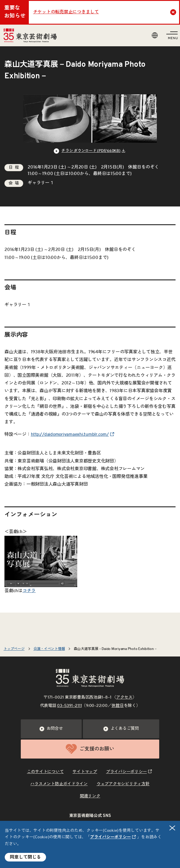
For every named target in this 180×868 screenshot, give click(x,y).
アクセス (124, 697)
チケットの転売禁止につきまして (66, 12)
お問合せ (51, 729)
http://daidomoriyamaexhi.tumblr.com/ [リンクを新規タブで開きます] (70, 434)
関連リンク (90, 796)
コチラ (29, 591)
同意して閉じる (25, 857)
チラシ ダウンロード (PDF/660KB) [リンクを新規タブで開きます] (91, 151)
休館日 (117, 706)
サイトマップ (85, 772)
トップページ (14, 649)
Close (174, 12)
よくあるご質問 (121, 729)
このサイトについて (45, 772)
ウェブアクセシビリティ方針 (123, 784)
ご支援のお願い (90, 749)
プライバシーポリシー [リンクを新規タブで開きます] (110, 837)
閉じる (173, 828)
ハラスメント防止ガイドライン (59, 784)
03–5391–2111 (69, 706)
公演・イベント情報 (49, 649)
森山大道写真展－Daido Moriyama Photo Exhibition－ (115, 649)
